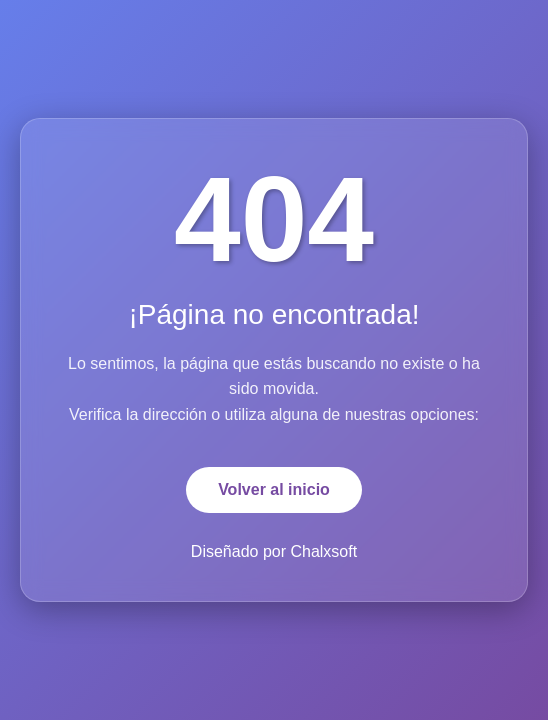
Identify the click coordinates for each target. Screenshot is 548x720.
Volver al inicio (274, 489)
